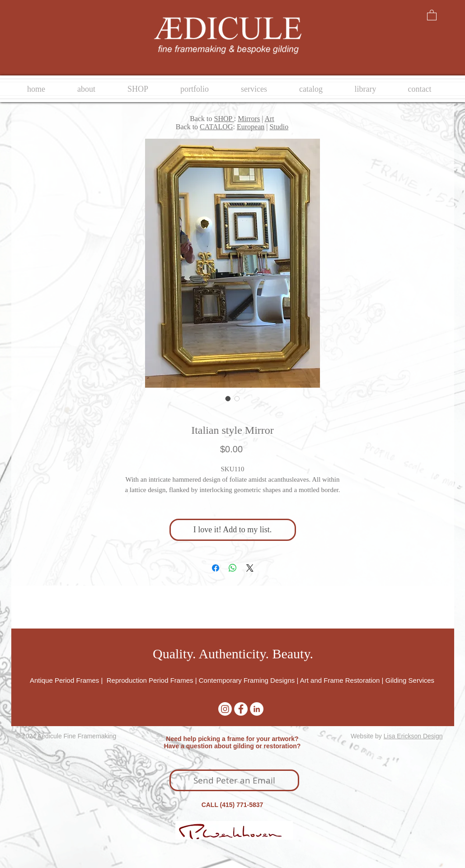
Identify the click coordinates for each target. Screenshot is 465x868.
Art (269, 119)
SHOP (224, 119)
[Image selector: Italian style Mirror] (228, 399)
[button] (432, 15)
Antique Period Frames (66, 680)
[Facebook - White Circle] (241, 709)
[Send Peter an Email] (234, 780)
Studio (279, 127)
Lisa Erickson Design (413, 736)
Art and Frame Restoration (340, 680)
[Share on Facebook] (216, 568)
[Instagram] (225, 709)
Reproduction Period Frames (150, 680)
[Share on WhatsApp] (233, 568)
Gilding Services (410, 680)
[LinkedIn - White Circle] (257, 709)
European (251, 127)
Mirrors (249, 119)
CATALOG (216, 127)
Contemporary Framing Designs (247, 680)
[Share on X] (250, 568)
